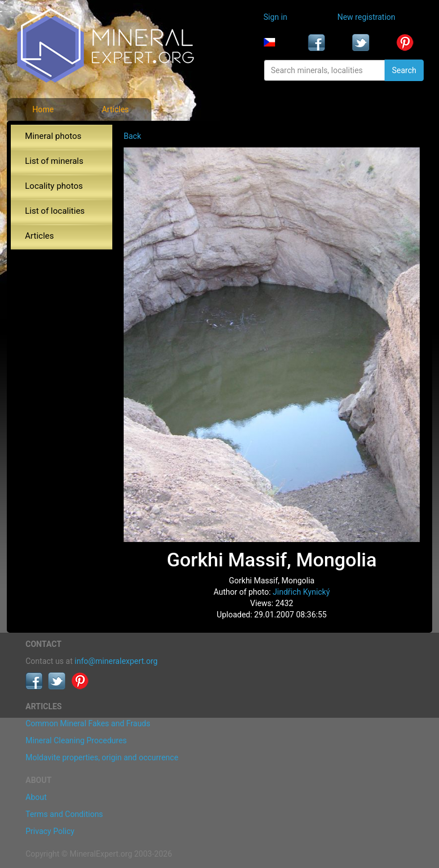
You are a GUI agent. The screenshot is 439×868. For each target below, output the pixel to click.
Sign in (276, 17)
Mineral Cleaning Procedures (76, 740)
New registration (366, 17)
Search (404, 70)
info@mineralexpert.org (116, 661)
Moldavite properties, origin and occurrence (102, 757)
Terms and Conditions (64, 814)
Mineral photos (53, 136)
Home (43, 109)
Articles (115, 109)
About (36, 797)
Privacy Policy (50, 831)
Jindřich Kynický (301, 592)
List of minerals (54, 161)
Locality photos (54, 186)
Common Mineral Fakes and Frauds (88, 723)
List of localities (55, 211)
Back (132, 136)
